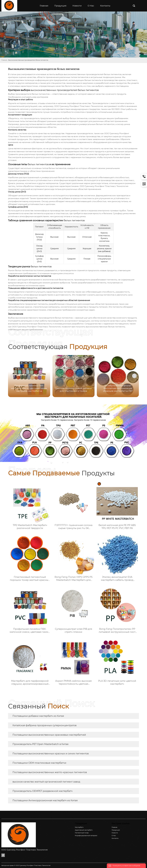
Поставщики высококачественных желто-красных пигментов (50, 772)
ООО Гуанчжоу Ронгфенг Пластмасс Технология (36, 327)
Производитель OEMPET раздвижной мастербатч (42, 791)
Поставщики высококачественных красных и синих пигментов (51, 754)
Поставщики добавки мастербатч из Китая (38, 716)
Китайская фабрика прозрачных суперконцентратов (45, 725)
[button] (134, 376)
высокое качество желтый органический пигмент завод (46, 782)
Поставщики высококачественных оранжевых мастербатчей (49, 735)
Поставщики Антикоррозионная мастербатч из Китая (45, 800)
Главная (4, 60)
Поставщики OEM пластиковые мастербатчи (39, 763)
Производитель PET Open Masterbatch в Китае (40, 744)
